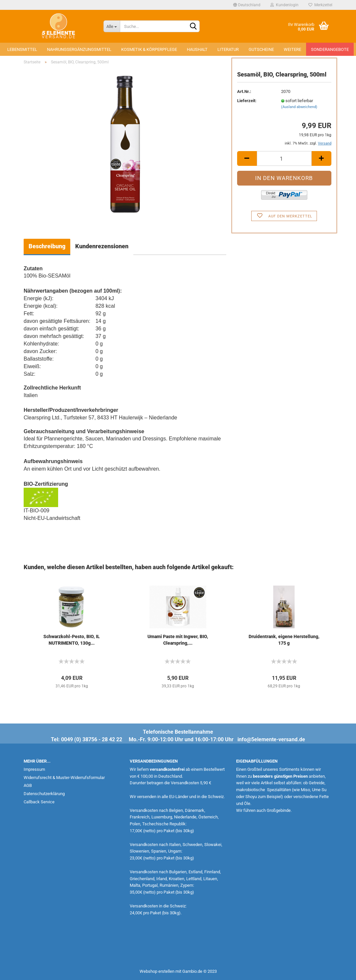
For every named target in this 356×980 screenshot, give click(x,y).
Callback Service (39, 802)
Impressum (34, 769)
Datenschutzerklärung (44, 794)
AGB (28, 785)
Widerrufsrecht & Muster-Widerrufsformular (64, 778)
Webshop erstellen (157, 971)
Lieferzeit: (247, 101)
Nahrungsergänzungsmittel (79, 49)
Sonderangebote (330, 49)
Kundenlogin (284, 5)
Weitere (292, 49)
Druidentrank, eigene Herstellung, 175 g (284, 640)
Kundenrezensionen (102, 246)
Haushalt (197, 49)
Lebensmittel (22, 49)
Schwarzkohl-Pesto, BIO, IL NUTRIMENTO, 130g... (72, 640)
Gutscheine (261, 49)
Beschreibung (47, 246)
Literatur (228, 49)
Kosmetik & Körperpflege (149, 49)
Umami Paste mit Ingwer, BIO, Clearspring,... (178, 640)
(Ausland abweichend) (299, 107)
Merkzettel (320, 5)
